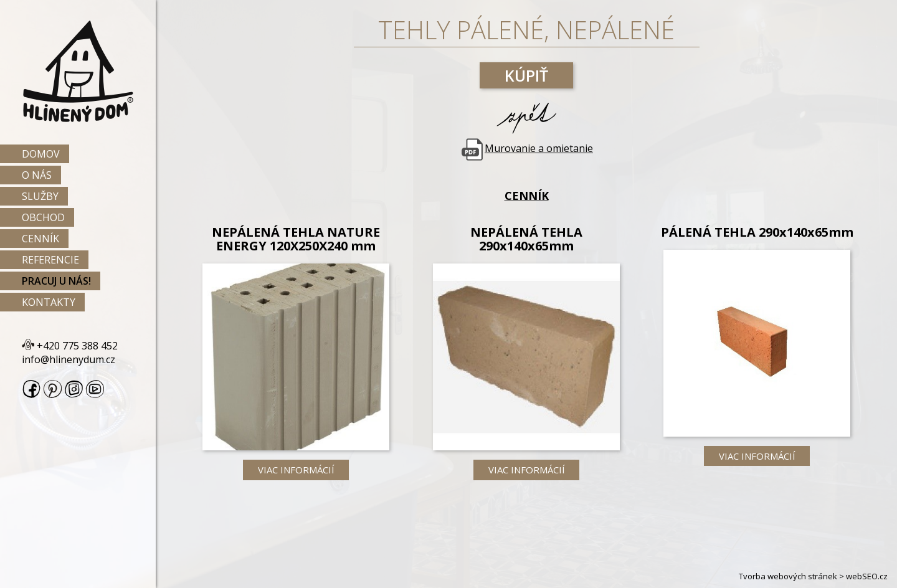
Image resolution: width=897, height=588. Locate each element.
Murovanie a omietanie (526, 148)
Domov (41, 154)
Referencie (50, 260)
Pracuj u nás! (56, 281)
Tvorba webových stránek (788, 576)
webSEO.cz (867, 576)
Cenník (40, 239)
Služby (40, 196)
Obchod (43, 217)
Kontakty (49, 302)
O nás (37, 175)
